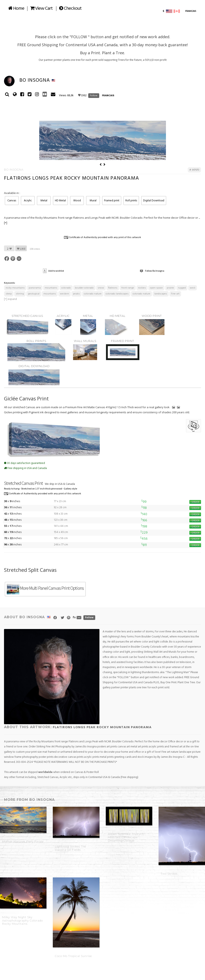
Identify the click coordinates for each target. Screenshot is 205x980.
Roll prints (131, 220)
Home (16, 9)
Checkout (70, 9)
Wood (77, 220)
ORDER (195, 522)
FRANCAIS (108, 96)
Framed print (112, 220)
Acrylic (28, 220)
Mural (93, 220)
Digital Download (154, 220)
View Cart (41, 9)
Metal (44, 220)
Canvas (12, 220)
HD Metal (60, 220)
